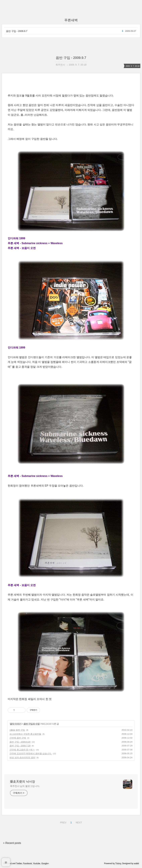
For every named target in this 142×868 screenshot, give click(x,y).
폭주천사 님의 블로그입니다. (25, 786)
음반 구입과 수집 (32, 724)
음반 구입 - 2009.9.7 (17, 31)
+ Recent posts (12, 843)
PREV (63, 822)
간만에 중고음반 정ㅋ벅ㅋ (22, 750)
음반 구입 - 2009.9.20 (20, 742)
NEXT (78, 822)
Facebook (27, 863)
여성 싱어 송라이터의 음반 (22, 758)
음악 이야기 (16, 724)
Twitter (19, 863)
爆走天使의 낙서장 (23, 782)
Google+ (45, 863)
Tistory (118, 863)
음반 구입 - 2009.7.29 (20, 746)
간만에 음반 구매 (18, 738)
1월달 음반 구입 (17, 730)
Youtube (37, 863)
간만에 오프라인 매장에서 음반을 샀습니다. (31, 754)
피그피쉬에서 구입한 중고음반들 (25, 734)
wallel (136, 863)
